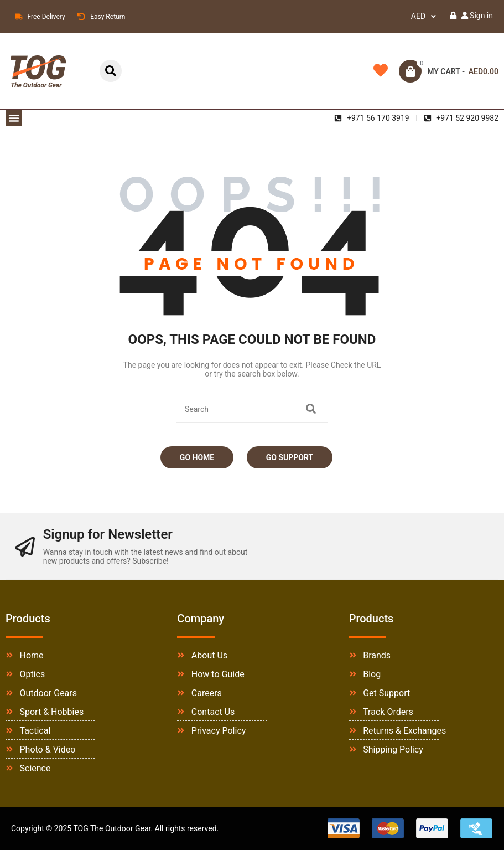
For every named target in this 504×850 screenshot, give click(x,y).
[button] (14, 118)
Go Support (290, 457)
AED (418, 16)
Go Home (197, 457)
